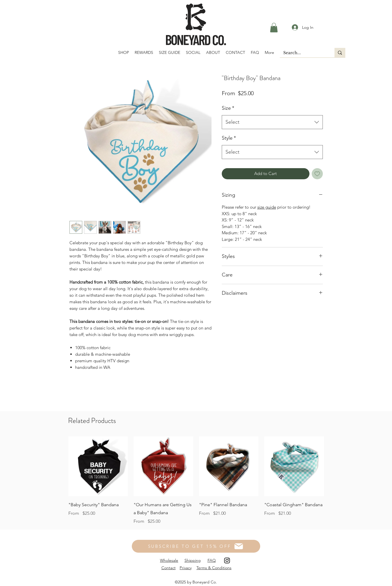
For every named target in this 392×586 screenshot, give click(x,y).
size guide (267, 207)
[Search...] (303, 53)
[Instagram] (227, 560)
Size (228, 108)
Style (229, 138)
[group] (196, 481)
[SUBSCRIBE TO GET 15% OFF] (196, 546)
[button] (274, 28)
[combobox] (272, 122)
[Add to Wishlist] (317, 174)
